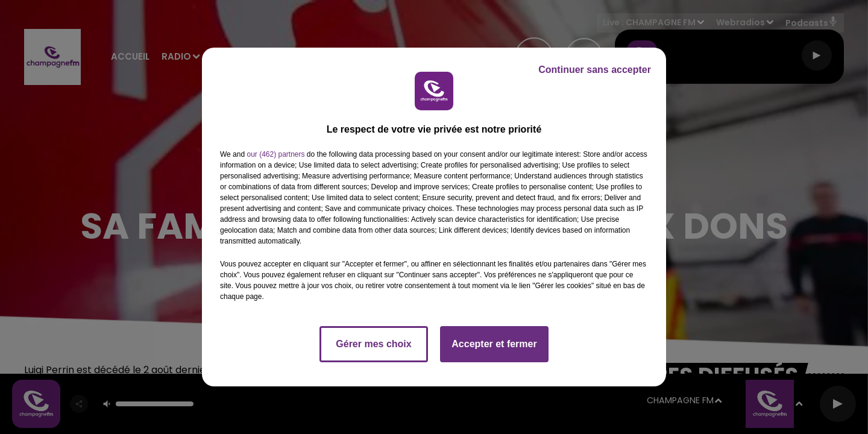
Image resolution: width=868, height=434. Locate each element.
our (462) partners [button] (275, 154)
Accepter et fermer (494, 344)
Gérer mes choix (373, 344)
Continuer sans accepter (595, 70)
